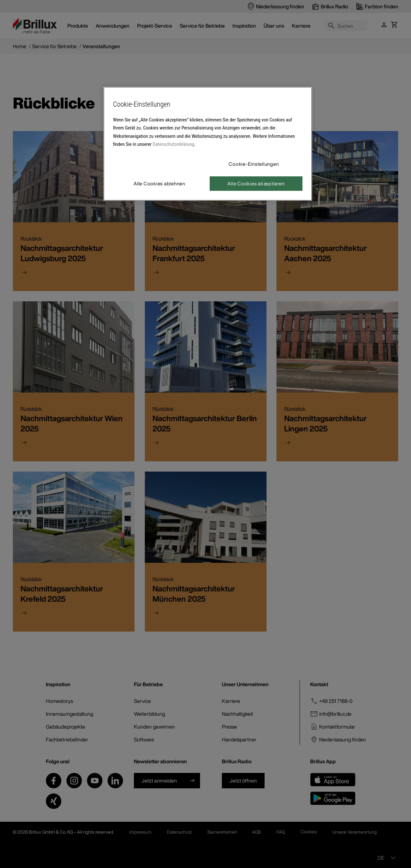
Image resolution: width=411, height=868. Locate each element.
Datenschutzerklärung (174, 144)
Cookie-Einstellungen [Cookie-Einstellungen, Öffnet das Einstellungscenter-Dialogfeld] (254, 164)
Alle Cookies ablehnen (159, 183)
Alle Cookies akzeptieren (256, 183)
